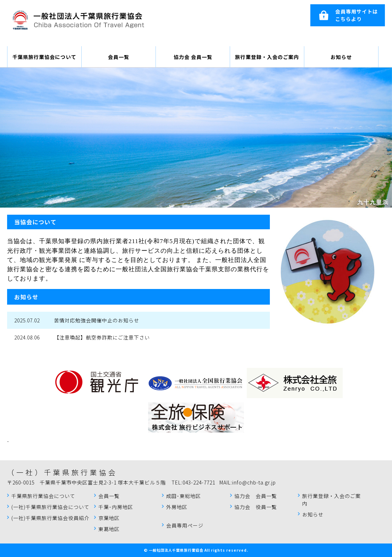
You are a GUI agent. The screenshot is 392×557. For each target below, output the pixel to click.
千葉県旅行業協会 (78, 20)
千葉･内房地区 (116, 507)
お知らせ (341, 57)
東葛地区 (109, 529)
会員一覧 (119, 57)
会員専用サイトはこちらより (356, 15)
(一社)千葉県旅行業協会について (50, 507)
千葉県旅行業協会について (44, 57)
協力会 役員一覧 (256, 507)
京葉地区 (109, 518)
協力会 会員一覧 (193, 57)
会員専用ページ (185, 525)
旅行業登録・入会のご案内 (267, 57)
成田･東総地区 (184, 496)
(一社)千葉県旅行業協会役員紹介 (50, 518)
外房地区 (177, 507)
